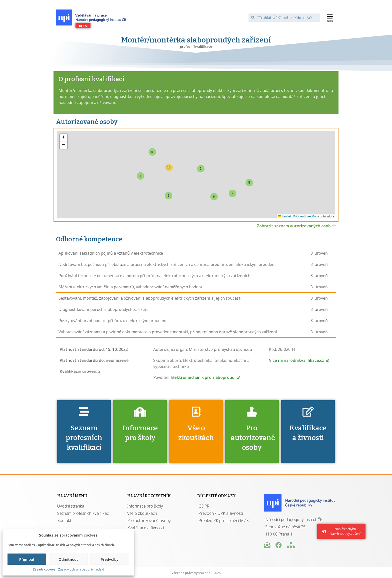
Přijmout (27, 559)
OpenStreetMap (307, 216)
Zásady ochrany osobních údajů (81, 569)
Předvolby (110, 559)
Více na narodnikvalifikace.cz (299, 360)
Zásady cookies (44, 569)
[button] (330, 17)
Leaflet (284, 216)
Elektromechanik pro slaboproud (206, 377)
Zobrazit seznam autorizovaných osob (294, 226)
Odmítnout (68, 559)
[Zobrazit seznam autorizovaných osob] (334, 226)
